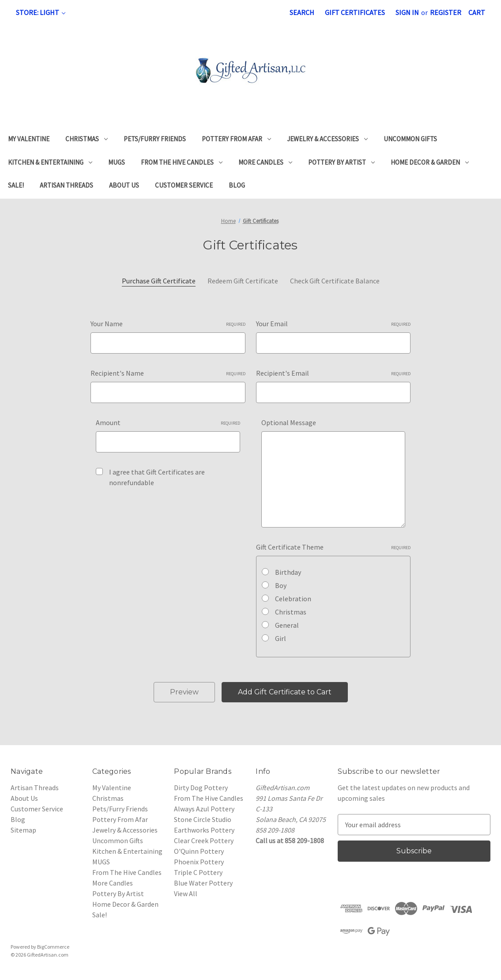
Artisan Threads (66, 185)
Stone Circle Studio (203, 819)
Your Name (168, 324)
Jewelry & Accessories (327, 139)
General (287, 625)
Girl (281, 638)
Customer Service (184, 185)
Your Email (333, 324)
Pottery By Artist (341, 162)
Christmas (87, 139)
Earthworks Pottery (204, 830)
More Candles (265, 162)
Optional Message (289, 422)
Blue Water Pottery (203, 883)
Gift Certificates (355, 12)
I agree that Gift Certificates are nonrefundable (157, 477)
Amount (168, 422)
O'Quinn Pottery (199, 851)
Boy (281, 585)
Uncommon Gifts (410, 139)
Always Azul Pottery (204, 809)
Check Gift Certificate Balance (335, 281)
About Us (124, 185)
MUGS (117, 162)
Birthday (288, 572)
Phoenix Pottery (199, 862)
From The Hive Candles (182, 162)
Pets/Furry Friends (155, 139)
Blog (237, 185)
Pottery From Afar (236, 139)
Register (446, 12)
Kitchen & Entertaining (50, 162)
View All (186, 893)
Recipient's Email (333, 373)
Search (302, 12)
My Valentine (29, 139)
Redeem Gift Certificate (243, 281)
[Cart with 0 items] (477, 12)
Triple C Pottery (198, 872)
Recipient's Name (168, 373)
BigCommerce (53, 947)
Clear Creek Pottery (204, 841)
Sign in (407, 12)
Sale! (16, 185)
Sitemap (23, 830)
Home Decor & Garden (430, 162)
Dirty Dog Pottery (201, 788)
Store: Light (41, 12)
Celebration (293, 599)
